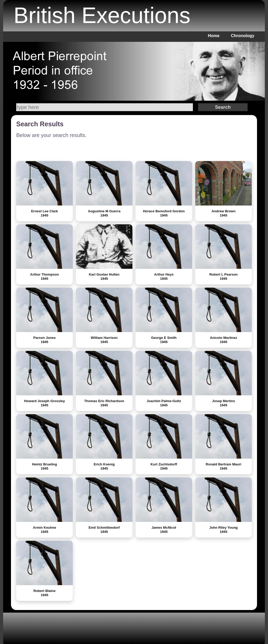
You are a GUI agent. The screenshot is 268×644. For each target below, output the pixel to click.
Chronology (243, 36)
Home (214, 36)
